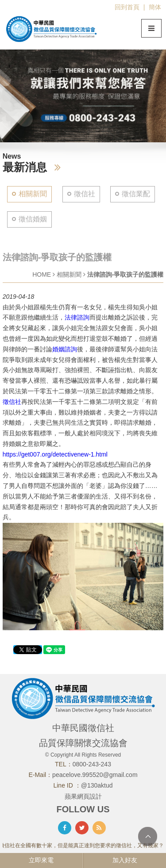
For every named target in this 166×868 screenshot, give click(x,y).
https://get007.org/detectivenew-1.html (55, 454)
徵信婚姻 (33, 219)
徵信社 (85, 194)
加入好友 (125, 860)
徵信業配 (136, 194)
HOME (42, 274)
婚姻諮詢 (65, 349)
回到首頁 (127, 7)
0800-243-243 (92, 764)
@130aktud (97, 785)
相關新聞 (33, 194)
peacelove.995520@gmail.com (95, 775)
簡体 (155, 7)
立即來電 (41, 860)
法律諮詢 (77, 317)
